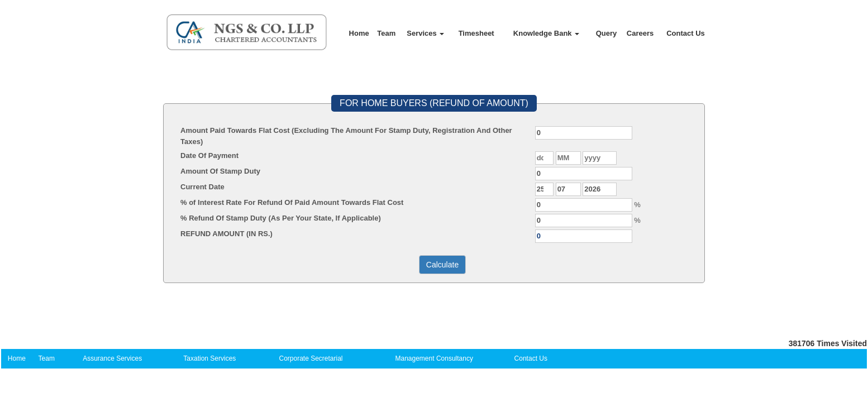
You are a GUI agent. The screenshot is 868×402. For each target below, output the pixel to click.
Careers (640, 33)
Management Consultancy (434, 358)
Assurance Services (112, 358)
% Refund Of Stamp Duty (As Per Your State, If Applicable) (281, 218)
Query (607, 33)
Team (386, 33)
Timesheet (476, 33)
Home (359, 33)
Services (425, 33)
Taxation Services (209, 358)
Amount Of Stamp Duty (220, 171)
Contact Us (686, 33)
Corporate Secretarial (311, 358)
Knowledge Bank (546, 33)
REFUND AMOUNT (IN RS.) (226, 234)
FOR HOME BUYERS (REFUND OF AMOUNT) (434, 103)
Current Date (202, 187)
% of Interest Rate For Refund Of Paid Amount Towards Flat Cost (292, 202)
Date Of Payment (209, 155)
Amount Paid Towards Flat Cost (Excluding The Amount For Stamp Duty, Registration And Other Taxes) (346, 136)
